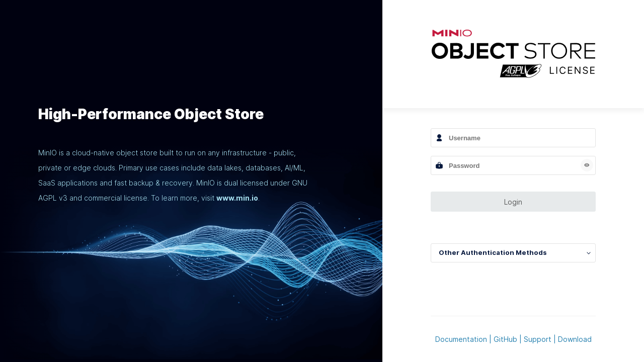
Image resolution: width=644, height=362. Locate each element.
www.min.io (237, 198)
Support (538, 339)
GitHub (505, 339)
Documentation (461, 339)
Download (575, 339)
